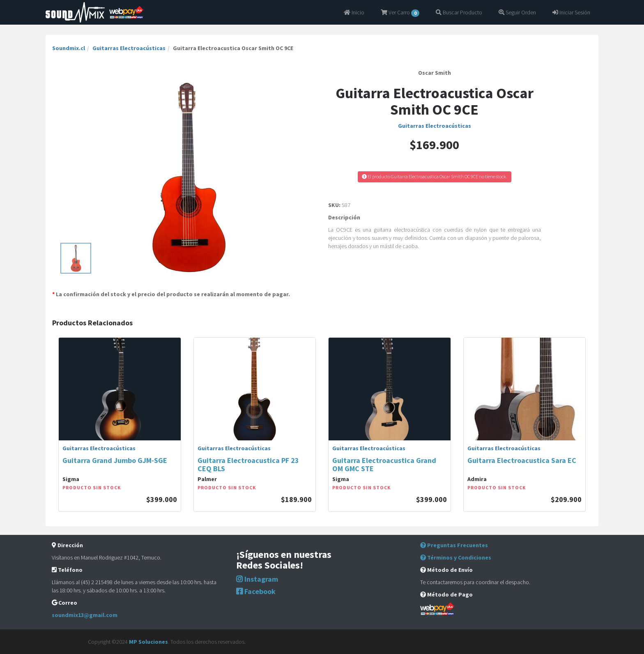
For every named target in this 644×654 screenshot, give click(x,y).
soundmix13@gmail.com (85, 615)
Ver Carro (400, 13)
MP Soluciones (148, 642)
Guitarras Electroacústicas (129, 48)
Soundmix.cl (69, 48)
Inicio (354, 12)
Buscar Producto (459, 12)
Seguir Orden (517, 12)
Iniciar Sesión (571, 12)
